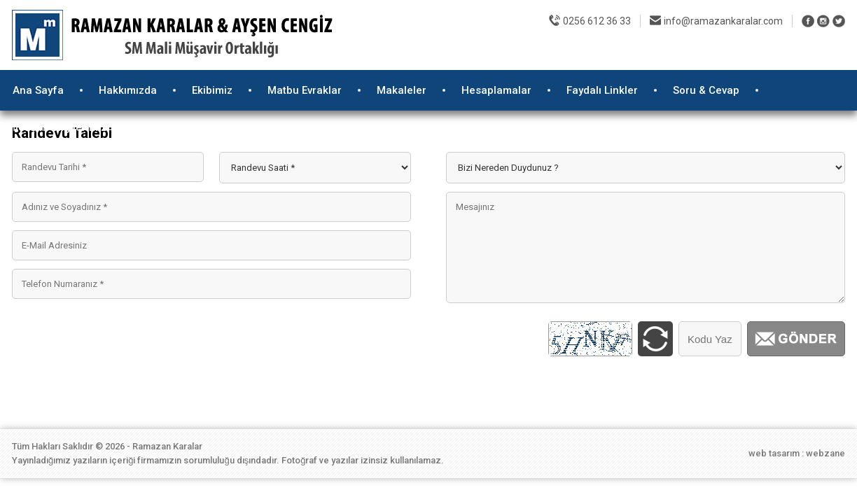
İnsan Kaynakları (724, 56)
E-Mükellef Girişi (558, 56)
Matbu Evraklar (305, 90)
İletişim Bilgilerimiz (60, 127)
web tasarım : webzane (797, 453)
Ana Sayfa (38, 90)
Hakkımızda (128, 90)
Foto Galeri (642, 56)
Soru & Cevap (706, 90)
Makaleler (402, 90)
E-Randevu (806, 56)
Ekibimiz (212, 90)
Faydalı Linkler (602, 90)
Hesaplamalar (496, 90)
